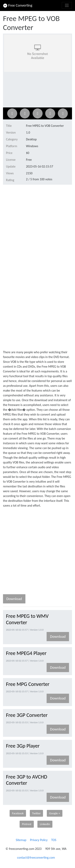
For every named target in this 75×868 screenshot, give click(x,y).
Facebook (18, 813)
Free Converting (18, 5)
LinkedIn (45, 824)
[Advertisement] (37, 227)
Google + (55, 813)
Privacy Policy (39, 840)
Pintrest (27, 824)
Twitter (36, 813)
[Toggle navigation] (67, 5)
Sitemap (21, 840)
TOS (54, 840)
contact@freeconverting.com (36, 858)
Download (14, 599)
